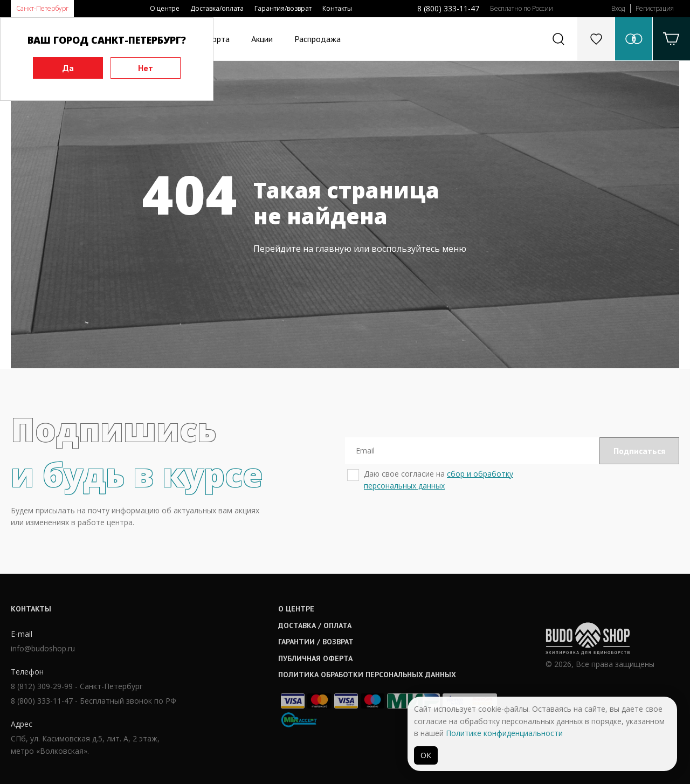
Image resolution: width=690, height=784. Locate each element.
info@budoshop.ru (43, 648)
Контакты (337, 8)
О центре (165, 8)
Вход (618, 8)
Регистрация (655, 8)
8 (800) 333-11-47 (448, 8)
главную (333, 249)
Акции (262, 39)
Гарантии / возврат (316, 642)
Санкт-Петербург (42, 8)
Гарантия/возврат (283, 8)
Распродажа (318, 39)
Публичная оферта (315, 658)
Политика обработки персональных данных (367, 675)
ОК (426, 755)
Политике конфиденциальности (504, 733)
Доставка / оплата (315, 625)
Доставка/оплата (217, 8)
